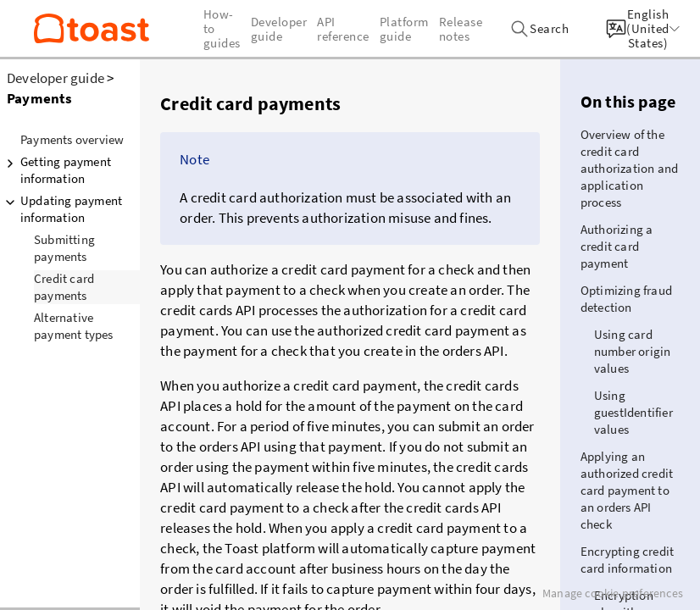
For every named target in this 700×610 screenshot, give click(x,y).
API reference (343, 29)
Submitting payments (64, 248)
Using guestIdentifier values (633, 412)
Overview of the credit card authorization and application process (629, 168)
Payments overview (72, 139)
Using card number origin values (633, 351)
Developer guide (56, 78)
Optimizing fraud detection (626, 299)
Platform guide (404, 29)
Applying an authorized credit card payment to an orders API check (627, 490)
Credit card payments (64, 287)
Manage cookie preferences (613, 593)
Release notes (461, 29)
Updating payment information (61, 209)
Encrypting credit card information (627, 560)
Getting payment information (56, 170)
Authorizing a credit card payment (617, 246)
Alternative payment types (74, 326)
